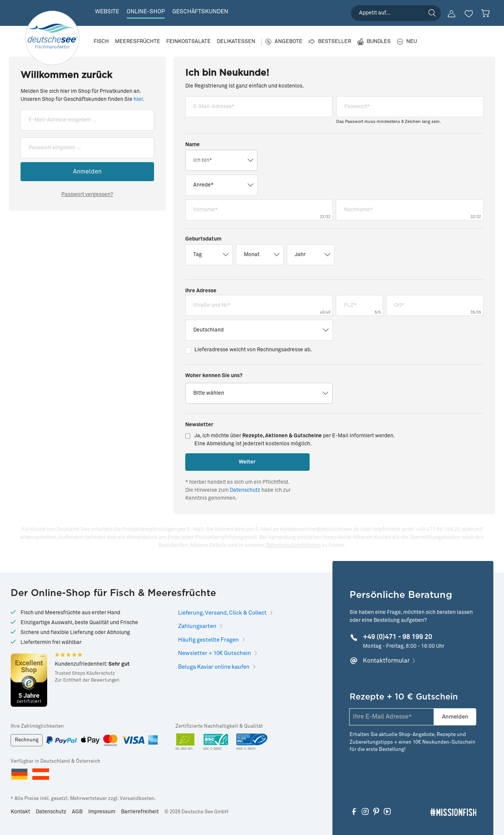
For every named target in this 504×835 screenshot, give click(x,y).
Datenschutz (245, 490)
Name (192, 145)
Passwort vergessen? (87, 194)
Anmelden (87, 172)
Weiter (247, 462)
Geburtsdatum (203, 239)
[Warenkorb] (485, 13)
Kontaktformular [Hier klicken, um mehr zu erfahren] (386, 661)
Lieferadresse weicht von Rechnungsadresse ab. (253, 350)
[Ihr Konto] (452, 14)
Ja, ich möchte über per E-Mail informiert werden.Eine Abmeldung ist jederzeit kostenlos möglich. (295, 440)
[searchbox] (396, 13)
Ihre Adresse (201, 291)
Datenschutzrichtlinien (293, 545)
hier (138, 99)
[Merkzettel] (469, 14)
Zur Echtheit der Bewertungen (87, 680)
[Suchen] (432, 13)
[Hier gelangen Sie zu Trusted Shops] (29, 680)
